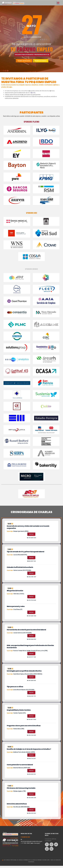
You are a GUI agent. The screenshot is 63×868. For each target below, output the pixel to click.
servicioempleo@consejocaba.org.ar (31, 844)
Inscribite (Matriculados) (24, 61)
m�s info (33, 93)
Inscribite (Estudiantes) (41, 61)
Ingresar (31, 535)
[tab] (31, 532)
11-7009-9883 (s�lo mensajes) (31, 846)
